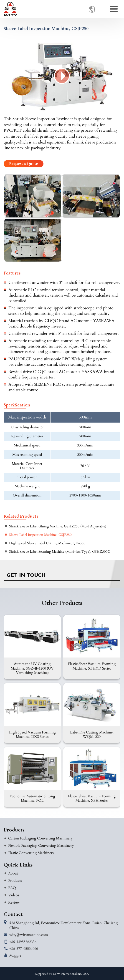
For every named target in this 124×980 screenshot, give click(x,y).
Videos (14, 895)
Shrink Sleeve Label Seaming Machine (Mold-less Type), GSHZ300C (60, 552)
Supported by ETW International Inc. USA (62, 974)
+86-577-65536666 (24, 949)
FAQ (12, 888)
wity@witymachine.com (29, 935)
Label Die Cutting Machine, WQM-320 (92, 734)
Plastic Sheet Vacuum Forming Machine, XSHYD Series (92, 666)
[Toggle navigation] (114, 9)
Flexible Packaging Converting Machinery (41, 846)
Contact (13, 914)
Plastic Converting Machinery (31, 853)
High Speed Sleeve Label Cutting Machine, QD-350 (47, 543)
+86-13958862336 (23, 942)
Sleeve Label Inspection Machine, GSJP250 (40, 535)
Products (14, 830)
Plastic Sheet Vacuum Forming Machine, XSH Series (92, 798)
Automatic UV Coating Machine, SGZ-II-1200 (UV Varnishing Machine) (32, 668)
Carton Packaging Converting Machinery (40, 838)
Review (14, 902)
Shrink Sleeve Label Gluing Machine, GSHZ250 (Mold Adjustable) (58, 526)
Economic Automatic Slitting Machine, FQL (32, 798)
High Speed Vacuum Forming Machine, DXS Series (32, 734)
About (13, 873)
